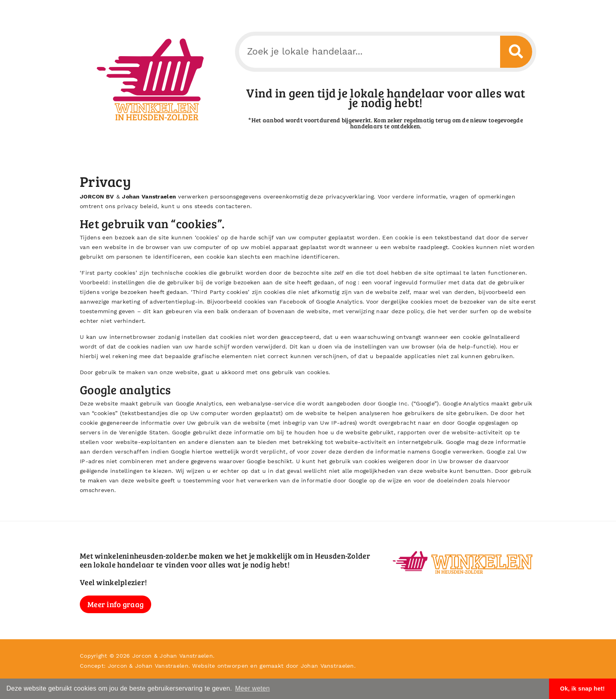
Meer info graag (115, 604)
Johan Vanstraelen (149, 197)
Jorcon (142, 656)
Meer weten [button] (252, 688)
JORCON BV (97, 197)
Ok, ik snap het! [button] (582, 689)
